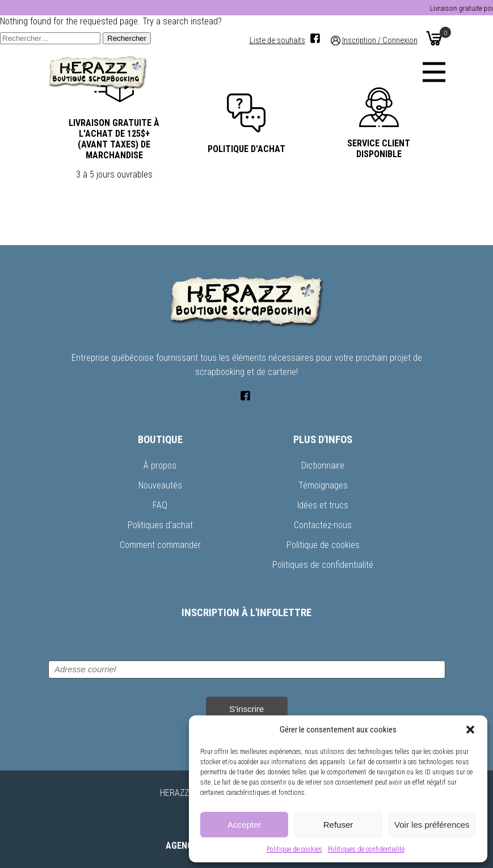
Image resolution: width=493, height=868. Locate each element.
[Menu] (434, 72)
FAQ (160, 505)
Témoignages (323, 485)
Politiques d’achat (160, 525)
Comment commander (160, 545)
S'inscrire (247, 709)
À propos (160, 465)
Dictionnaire (323, 465)
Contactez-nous (323, 525)
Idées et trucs (323, 505)
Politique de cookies (294, 849)
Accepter (244, 825)
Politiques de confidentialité (366, 849)
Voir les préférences (432, 825)
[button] (470, 730)
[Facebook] (315, 38)
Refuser (338, 825)
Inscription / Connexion (380, 41)
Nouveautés (160, 485)
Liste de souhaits (277, 41)
